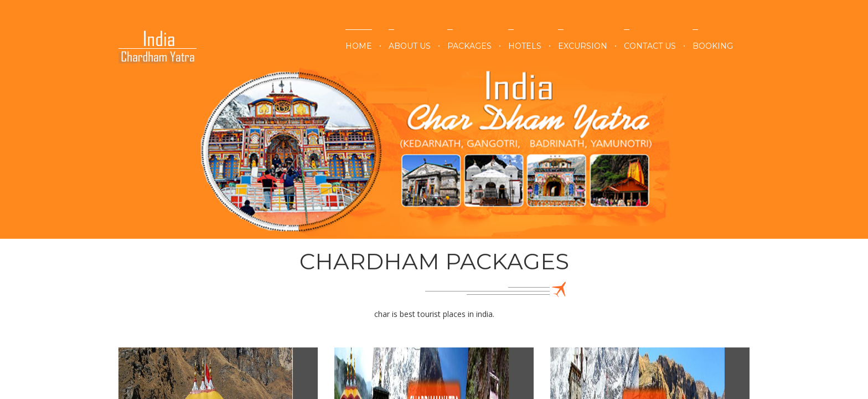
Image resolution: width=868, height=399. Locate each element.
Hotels (525, 46)
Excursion (583, 46)
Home (359, 46)
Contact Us (650, 46)
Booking (713, 46)
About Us (410, 46)
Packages (469, 46)
